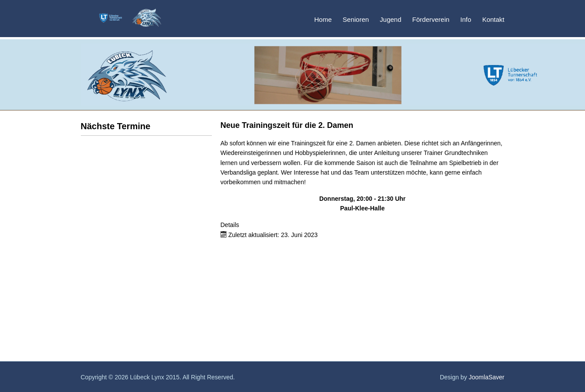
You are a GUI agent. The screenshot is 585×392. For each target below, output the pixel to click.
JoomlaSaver (487, 377)
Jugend (390, 19)
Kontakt (493, 19)
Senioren (356, 19)
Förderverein (431, 19)
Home (323, 19)
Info (466, 19)
